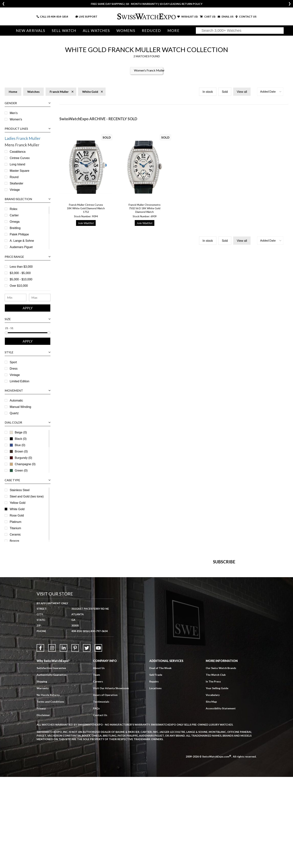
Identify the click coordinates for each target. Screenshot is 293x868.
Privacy (41, 799)
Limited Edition (20, 381)
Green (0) (19, 470)
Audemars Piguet (21, 247)
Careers (98, 773)
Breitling (15, 228)
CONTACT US (246, 17)
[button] (270, 92)
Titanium (15, 528)
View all (242, 92)
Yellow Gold (18, 503)
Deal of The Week (160, 759)
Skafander (17, 183)
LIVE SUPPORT (86, 17)
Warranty (43, 779)
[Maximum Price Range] (40, 298)
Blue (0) (17, 445)
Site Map (211, 793)
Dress (14, 369)
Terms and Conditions (50, 793)
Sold (225, 92)
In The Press (213, 773)
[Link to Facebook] (40, 739)
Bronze (14, 541)
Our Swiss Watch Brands (221, 759)
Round (14, 177)
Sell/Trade (156, 766)
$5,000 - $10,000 (21, 279)
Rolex (14, 209)
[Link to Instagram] (52, 739)
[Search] (240, 31)
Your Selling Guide (217, 779)
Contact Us (100, 806)
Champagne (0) (23, 464)
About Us (99, 759)
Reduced (151, 31)
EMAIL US (226, 17)
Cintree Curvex (20, 158)
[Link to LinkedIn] (64, 739)
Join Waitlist (86, 223)
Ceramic (15, 535)
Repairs (154, 773)
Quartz (14, 413)
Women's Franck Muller (149, 70)
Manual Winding (20, 407)
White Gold (17, 509)
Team (97, 766)
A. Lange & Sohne (22, 241)
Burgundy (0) (21, 458)
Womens (126, 31)
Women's (16, 119)
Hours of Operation (105, 786)
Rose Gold (17, 515)
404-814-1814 (59, 17)
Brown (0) (19, 451)
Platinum (16, 522)
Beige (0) (18, 432)
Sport (13, 362)
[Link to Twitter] (87, 739)
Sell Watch (64, 31)
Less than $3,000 (21, 267)
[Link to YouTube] (98, 739)
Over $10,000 (19, 286)
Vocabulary (213, 786)
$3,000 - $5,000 (20, 273)
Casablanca (18, 152)
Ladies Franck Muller (23, 138)
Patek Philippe (19, 234)
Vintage (15, 190)
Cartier (14, 215)
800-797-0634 (99, 722)
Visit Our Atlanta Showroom (111, 779)
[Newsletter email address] (169, 629)
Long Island (17, 164)
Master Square (20, 171)
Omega (15, 222)
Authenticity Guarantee (52, 766)
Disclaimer (43, 806)
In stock (208, 92)
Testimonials (101, 793)
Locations (155, 779)
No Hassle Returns (48, 786)
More (173, 31)
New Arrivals (31, 31)
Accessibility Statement (221, 799)
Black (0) (18, 439)
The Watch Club (216, 766)
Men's (14, 113)
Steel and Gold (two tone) (27, 496)
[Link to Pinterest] (75, 739)
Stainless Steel (20, 490)
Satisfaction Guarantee (51, 759)
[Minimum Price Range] (16, 298)
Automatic (16, 400)
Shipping (42, 773)
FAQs (96, 799)
